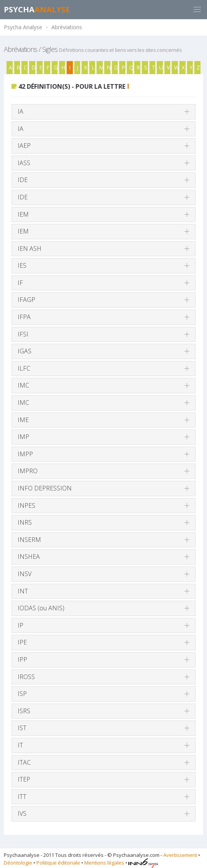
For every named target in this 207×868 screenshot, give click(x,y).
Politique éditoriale (58, 863)
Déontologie (18, 863)
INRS (25, 522)
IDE (23, 180)
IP (21, 625)
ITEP (24, 779)
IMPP (25, 454)
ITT (22, 797)
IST (22, 728)
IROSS (26, 677)
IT (20, 745)
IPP (22, 659)
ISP (22, 694)
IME (23, 420)
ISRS (24, 711)
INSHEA (29, 557)
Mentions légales (104, 863)
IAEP (24, 146)
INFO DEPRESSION (45, 488)
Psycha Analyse (23, 27)
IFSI (23, 334)
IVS (22, 813)
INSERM (29, 540)
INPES (26, 505)
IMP (23, 437)
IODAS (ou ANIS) (41, 608)
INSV (25, 574)
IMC (23, 385)
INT (23, 591)
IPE (22, 642)
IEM (23, 214)
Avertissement (180, 855)
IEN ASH (30, 248)
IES (22, 265)
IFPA (24, 317)
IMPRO (28, 471)
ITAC (24, 762)
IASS (24, 163)
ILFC (24, 368)
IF (20, 283)
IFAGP (26, 300)
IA (21, 111)
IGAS (25, 351)
